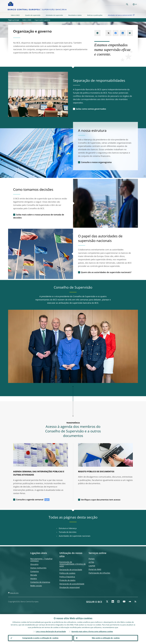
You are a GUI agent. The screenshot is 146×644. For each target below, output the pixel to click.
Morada (34, 575)
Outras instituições (38, 568)
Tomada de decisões (68, 532)
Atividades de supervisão (54, 15)
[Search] (115, 4)
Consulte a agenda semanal (30, 500)
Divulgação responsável (70, 587)
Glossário (34, 564)
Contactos (35, 571)
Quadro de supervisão (33, 15)
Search (127, 4)
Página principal (14, 20)
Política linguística (67, 577)
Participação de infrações (99, 573)
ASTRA (91, 562)
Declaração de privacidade (71, 570)
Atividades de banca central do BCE (122, 15)
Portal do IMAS (95, 569)
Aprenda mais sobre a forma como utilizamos (92, 631)
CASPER (92, 566)
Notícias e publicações (95, 15)
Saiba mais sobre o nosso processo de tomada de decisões (39, 216)
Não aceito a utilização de (106, 638)
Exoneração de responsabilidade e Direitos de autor (72, 564)
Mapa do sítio (14, 593)
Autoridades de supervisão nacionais (75, 536)
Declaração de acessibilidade (72, 584)
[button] (131, 4)
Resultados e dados (75, 15)
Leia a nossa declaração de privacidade (51, 631)
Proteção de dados (67, 580)
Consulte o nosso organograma (96, 162)
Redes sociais (36, 586)
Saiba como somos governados (91, 109)
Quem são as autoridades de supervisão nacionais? (106, 272)
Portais (92, 559)
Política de (67, 573)
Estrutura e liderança (68, 528)
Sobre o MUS (15, 15)
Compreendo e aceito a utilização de (40, 638)
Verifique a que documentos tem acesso (101, 500)
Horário (34, 579)
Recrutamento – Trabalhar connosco (41, 560)
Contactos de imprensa (40, 582)
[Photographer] (66, 115)
